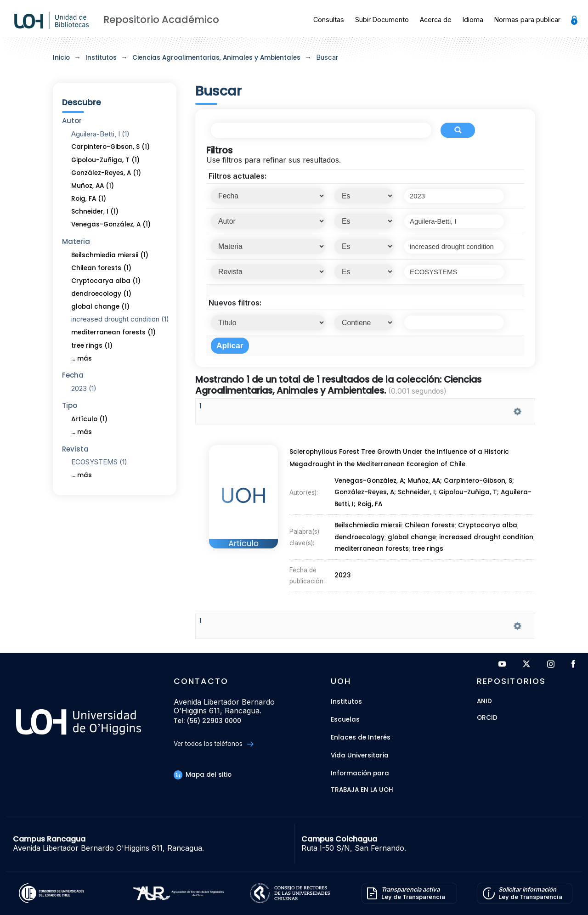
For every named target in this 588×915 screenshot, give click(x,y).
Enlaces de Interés (361, 737)
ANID (484, 702)
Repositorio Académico (161, 20)
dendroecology (360, 527)
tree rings (427, 532)
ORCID (487, 718)
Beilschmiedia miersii (368, 522)
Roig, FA (370, 512)
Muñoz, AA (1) (93, 186)
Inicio (61, 58)
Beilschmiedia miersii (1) (110, 255)
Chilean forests (429, 522)
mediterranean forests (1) (113, 332)
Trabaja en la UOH (362, 790)
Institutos (101, 58)
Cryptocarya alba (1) (106, 281)
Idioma (473, 20)
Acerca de (436, 20)
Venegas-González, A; (371, 501)
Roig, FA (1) (89, 199)
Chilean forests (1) (101, 268)
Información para (360, 773)
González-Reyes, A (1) (106, 173)
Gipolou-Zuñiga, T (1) (105, 160)
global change (411, 527)
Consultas (329, 20)
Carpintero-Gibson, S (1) (110, 147)
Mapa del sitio (203, 775)
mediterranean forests (372, 532)
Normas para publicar (527, 20)
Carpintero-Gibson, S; (482, 501)
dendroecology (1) (101, 294)
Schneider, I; (419, 507)
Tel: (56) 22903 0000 (207, 721)
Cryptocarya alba (487, 522)
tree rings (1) (92, 346)
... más (82, 359)
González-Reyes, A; (366, 507)
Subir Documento (382, 20)
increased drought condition (485, 527)
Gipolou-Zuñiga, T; (472, 507)
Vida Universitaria (360, 755)
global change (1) (100, 307)
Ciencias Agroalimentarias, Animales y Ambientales (216, 58)
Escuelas (345, 720)
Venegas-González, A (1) (111, 224)
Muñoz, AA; (427, 501)
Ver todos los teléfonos (213, 744)
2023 (344, 543)
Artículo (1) (89, 419)
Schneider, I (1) (95, 212)
